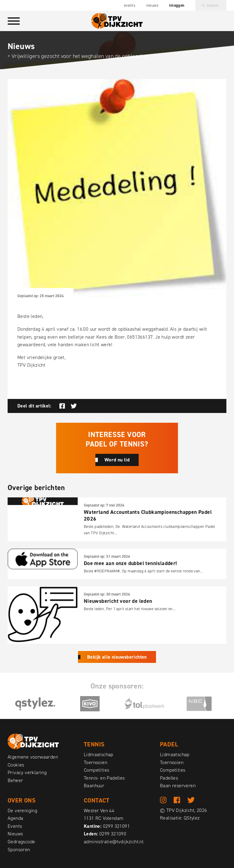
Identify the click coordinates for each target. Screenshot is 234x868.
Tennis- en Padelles (104, 778)
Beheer (15, 780)
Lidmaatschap (99, 754)
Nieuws (152, 5)
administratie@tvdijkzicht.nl (114, 842)
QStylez (192, 818)
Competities (96, 770)
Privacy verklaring (27, 772)
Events (130, 5)
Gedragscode (21, 842)
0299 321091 (116, 826)
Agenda (15, 818)
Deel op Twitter (74, 406)
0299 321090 (113, 834)
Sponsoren (19, 850)
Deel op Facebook (62, 406)
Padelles (169, 778)
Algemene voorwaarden (33, 757)
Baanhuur (94, 786)
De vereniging (22, 811)
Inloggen (177, 5)
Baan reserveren (178, 786)
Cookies (16, 765)
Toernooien (96, 762)
